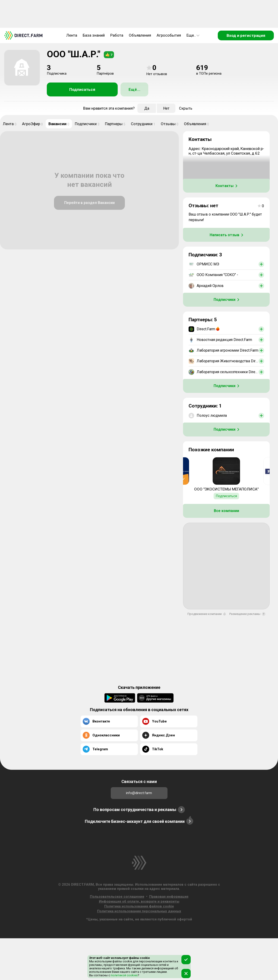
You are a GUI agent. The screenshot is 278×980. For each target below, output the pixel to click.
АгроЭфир (32, 124)
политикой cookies (124, 975)
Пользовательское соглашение (117, 897)
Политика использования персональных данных (139, 911)
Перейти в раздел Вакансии (89, 203)
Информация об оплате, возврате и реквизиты (139, 901)
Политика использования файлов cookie (139, 906)
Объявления (140, 35)
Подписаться (82, 89)
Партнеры (115, 124)
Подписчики (87, 124)
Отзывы (170, 124)
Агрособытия (169, 35)
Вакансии (59, 124)
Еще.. (193, 35)
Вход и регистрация (246, 35)
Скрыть (186, 108)
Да (147, 108)
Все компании (226, 511)
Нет (166, 108)
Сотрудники (143, 124)
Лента (72, 35)
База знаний (94, 35)
